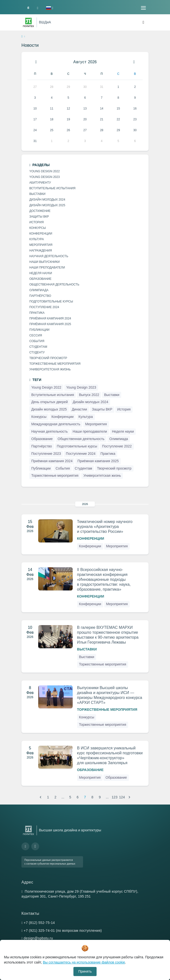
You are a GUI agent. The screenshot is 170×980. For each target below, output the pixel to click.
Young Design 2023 (44, 177)
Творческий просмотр (48, 358)
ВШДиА (45, 22)
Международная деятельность (56, 424)
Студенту (37, 352)
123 (114, 797)
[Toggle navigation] (143, 8)
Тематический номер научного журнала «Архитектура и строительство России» (105, 527)
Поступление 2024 (44, 307)
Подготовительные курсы (51, 301)
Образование (90, 770)
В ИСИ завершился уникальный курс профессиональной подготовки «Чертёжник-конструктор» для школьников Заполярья (110, 755)
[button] (50, 8)
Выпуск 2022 (89, 395)
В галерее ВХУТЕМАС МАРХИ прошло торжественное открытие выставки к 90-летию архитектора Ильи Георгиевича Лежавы (108, 635)
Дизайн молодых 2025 (47, 205)
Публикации (39, 330)
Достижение (40, 211)
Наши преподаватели (47, 268)
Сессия (36, 335)
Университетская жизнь (50, 369)
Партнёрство (40, 296)
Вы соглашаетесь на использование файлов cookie (84, 962)
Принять (85, 971)
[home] (22, 37)
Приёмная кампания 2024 (50, 318)
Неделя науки (41, 273)
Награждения (41, 251)
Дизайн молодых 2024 (47, 200)
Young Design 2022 (44, 171)
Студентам (38, 347)
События (37, 341)
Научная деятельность (49, 256)
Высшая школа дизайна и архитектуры (70, 830)
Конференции (91, 538)
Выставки (87, 649)
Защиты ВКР (39, 217)
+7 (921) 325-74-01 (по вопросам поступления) (63, 931)
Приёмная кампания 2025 (50, 324)
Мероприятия (117, 546)
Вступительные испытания (52, 188)
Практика (37, 313)
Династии (79, 409)
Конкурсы (87, 717)
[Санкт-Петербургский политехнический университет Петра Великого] (28, 22)
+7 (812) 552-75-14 (39, 923)
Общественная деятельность (54, 285)
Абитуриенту (40, 183)
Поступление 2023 (46, 454)
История (36, 222)
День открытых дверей (50, 402)
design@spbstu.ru (38, 938)
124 (122, 797)
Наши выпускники (44, 262)
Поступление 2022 (117, 446)
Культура (37, 239)
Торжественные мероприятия (103, 664)
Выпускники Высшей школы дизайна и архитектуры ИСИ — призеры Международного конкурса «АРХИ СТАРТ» (110, 695)
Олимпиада (39, 290)
